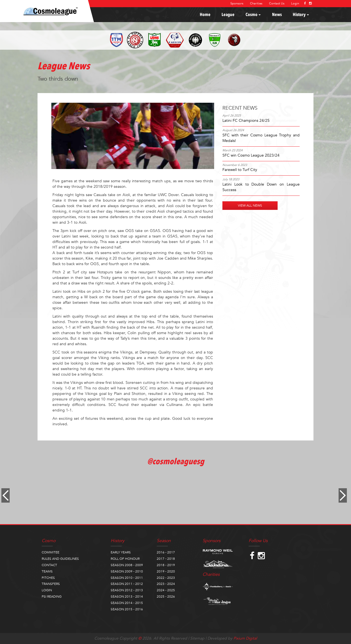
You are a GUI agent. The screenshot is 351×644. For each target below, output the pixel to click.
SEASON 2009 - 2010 (127, 571)
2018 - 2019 (166, 565)
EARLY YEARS (121, 552)
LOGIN (47, 590)
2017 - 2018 (166, 559)
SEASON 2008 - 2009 (127, 565)
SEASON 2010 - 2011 (127, 578)
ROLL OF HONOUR (125, 559)
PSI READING (52, 597)
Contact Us (277, 3)
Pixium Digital (245, 638)
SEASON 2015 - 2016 (127, 609)
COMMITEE (50, 552)
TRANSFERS (51, 584)
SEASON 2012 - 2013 (127, 590)
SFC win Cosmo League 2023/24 (251, 155)
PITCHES (48, 578)
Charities (256, 3)
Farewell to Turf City (240, 170)
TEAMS (47, 571)
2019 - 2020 (166, 571)
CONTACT (49, 565)
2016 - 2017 (166, 552)
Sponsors (237, 3)
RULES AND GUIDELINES (60, 559)
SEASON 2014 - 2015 (127, 603)
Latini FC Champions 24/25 (246, 121)
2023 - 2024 (166, 584)
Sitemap (197, 638)
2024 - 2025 (166, 590)
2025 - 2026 (166, 597)
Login (295, 3)
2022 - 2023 (166, 578)
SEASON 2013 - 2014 (127, 597)
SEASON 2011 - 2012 (127, 584)
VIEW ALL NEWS (250, 205)
